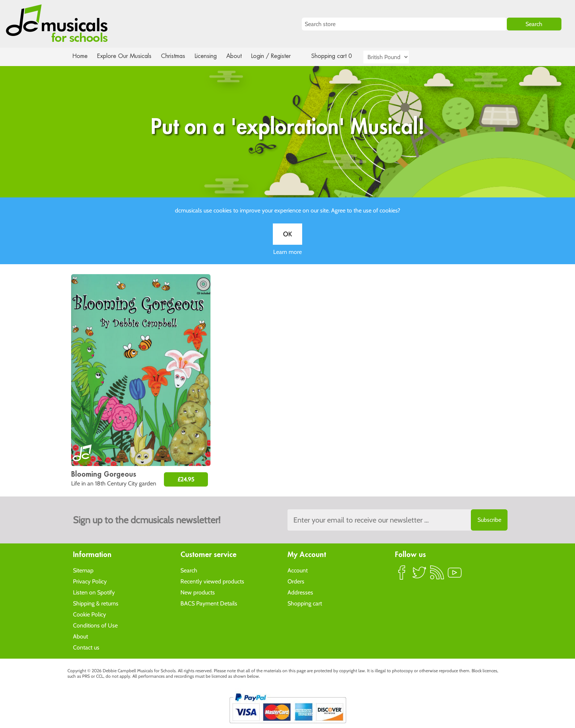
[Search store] (404, 24)
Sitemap (83, 570)
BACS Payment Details (209, 603)
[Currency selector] (395, 57)
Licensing (211, 56)
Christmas (176, 56)
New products (198, 592)
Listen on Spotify (94, 592)
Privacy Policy (90, 581)
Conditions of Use (95, 625)
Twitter (420, 575)
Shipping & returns (96, 603)
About (241, 56)
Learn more (287, 259)
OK (287, 241)
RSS (437, 575)
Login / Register (278, 56)
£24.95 (186, 479)
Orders (296, 581)
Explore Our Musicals (125, 56)
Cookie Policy (89, 614)
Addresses (300, 592)
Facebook (402, 575)
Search (189, 570)
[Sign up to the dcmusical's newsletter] (398, 520)
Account (298, 570)
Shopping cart (305, 603)
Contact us (86, 647)
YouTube (455, 575)
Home (80, 56)
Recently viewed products (212, 581)
